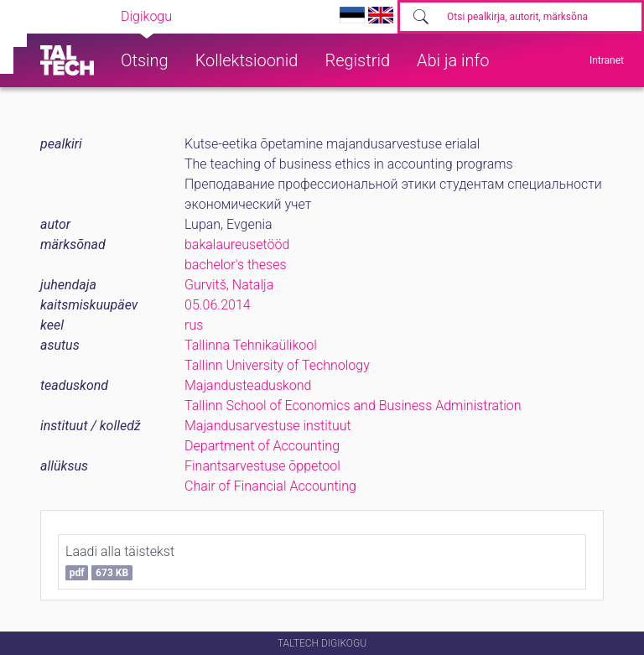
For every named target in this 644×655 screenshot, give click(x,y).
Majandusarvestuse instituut (268, 426)
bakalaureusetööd (237, 244)
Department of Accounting (262, 446)
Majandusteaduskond (248, 385)
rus (194, 325)
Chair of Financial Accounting (270, 486)
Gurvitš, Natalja (229, 285)
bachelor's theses (236, 265)
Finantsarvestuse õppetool (262, 466)
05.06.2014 (218, 305)
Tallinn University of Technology (277, 365)
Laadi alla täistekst (120, 562)
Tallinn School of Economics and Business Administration (353, 405)
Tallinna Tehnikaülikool (251, 345)
